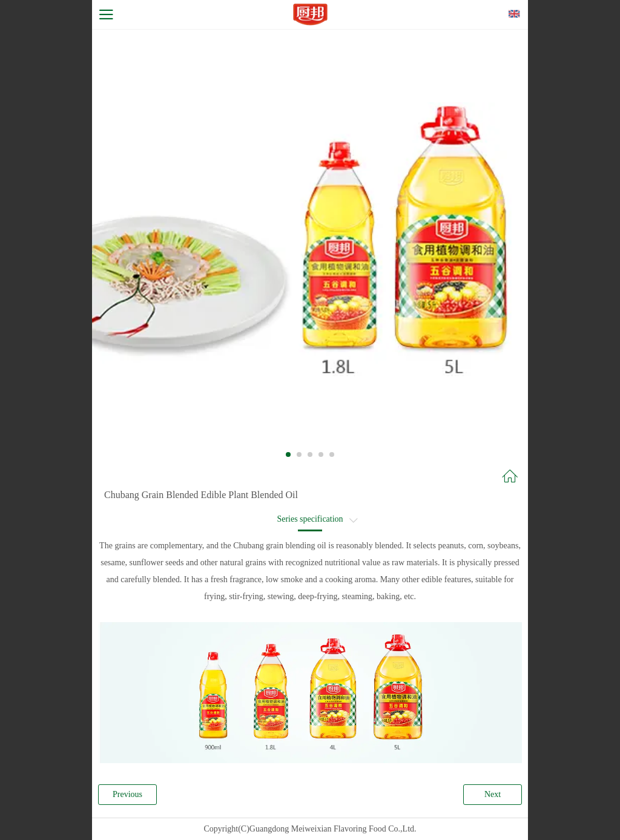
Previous (127, 794)
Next (493, 794)
